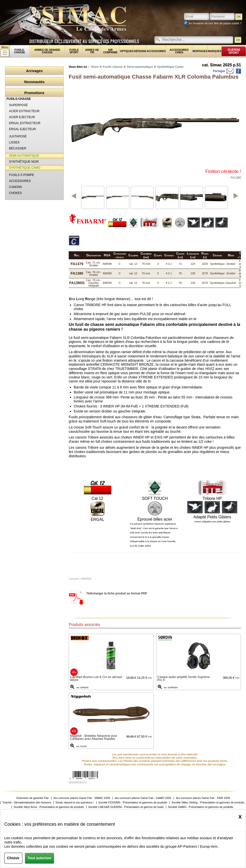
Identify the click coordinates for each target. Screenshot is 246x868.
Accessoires (156, 51)
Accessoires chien (179, 51)
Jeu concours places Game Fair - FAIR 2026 (203, 798)
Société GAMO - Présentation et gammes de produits (201, 807)
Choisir (13, 858)
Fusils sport (74, 51)
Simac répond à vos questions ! (75, 803)
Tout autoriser (40, 858)
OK (238, 40)
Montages (200, 51)
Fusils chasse (113, 67)
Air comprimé (110, 51)
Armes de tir (92, 51)
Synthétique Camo (170, 67)
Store (95, 67)
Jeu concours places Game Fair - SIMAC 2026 (82, 798)
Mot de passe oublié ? (228, 23)
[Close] (240, 816)
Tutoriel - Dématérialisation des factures (27, 803)
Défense (140, 51)
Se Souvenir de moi (201, 23)
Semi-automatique (140, 67)
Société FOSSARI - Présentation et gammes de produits (133, 803)
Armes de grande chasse (47, 51)
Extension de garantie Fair (33, 798)
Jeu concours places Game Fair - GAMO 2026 (143, 798)
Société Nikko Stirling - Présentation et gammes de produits (208, 803)
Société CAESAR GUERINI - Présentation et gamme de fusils (126, 807)
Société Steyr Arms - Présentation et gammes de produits (49, 807)
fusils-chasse (19, 51)
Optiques (127, 51)
